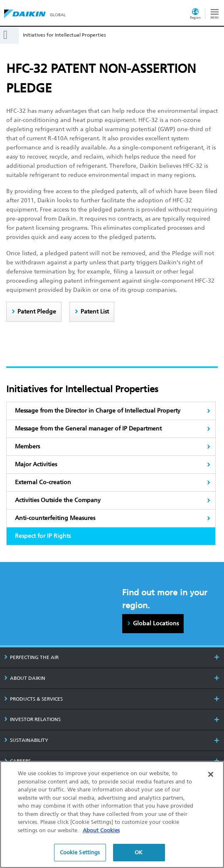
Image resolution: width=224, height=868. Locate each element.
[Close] (211, 775)
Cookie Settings (80, 853)
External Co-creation (43, 482)
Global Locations (156, 623)
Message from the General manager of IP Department (88, 429)
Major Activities (36, 464)
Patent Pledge (37, 312)
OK (139, 853)
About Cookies (101, 830)
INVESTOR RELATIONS (32, 719)
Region (195, 17)
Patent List (95, 312)
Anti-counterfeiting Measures (55, 518)
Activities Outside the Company (58, 500)
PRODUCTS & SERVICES (33, 699)
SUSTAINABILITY (26, 740)
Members (27, 446)
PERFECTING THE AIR (31, 657)
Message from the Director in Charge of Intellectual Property (98, 411)
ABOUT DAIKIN (25, 678)
